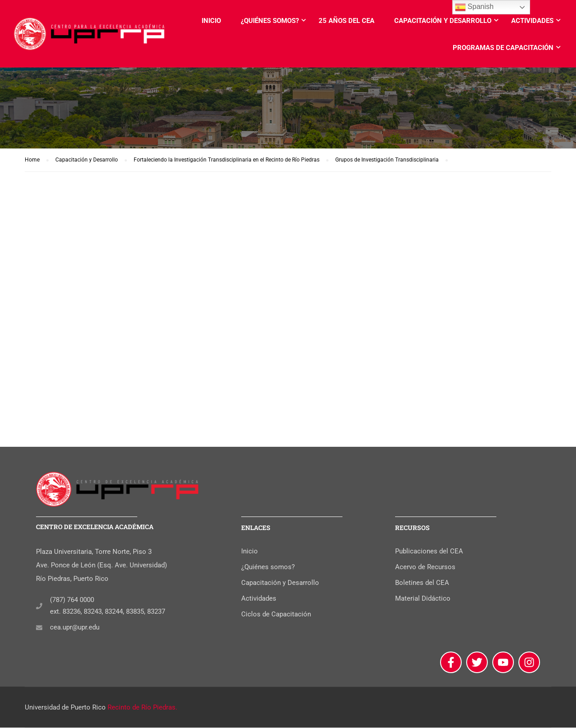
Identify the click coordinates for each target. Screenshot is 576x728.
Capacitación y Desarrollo (443, 21)
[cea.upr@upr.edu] (39, 628)
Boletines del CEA (422, 584)
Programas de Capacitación (503, 48)
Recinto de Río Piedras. (142, 708)
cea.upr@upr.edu (75, 628)
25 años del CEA (346, 21)
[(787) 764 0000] (39, 607)
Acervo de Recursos (425, 568)
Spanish (474, 7)
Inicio (211, 21)
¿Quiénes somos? (270, 21)
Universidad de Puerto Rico (65, 708)
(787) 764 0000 (72, 601)
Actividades (532, 21)
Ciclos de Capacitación (276, 615)
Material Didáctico (423, 599)
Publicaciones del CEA (429, 552)
